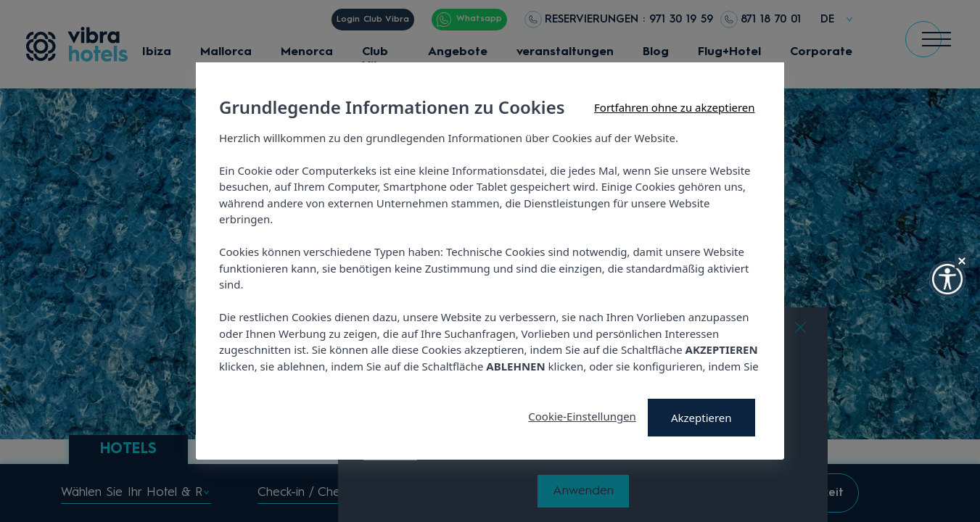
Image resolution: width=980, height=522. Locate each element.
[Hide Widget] (962, 261)
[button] (947, 279)
